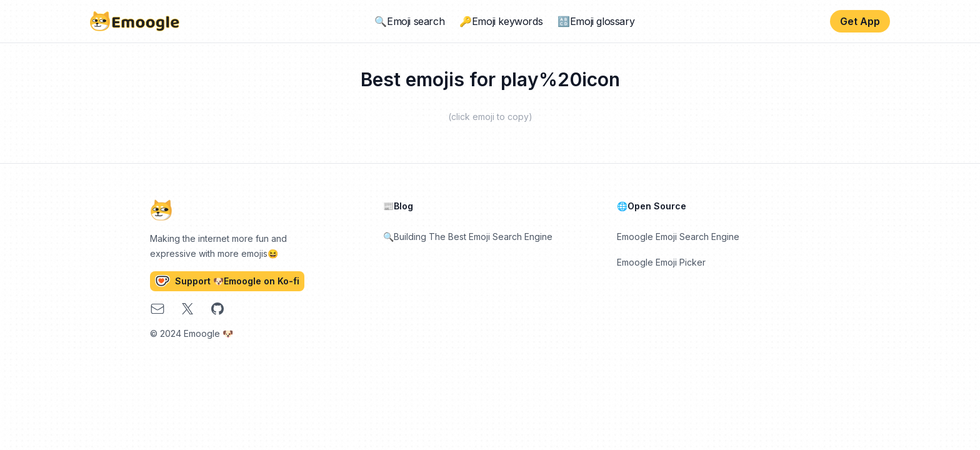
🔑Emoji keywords (501, 21)
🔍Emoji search (409, 21)
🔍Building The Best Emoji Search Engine (468, 237)
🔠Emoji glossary (596, 21)
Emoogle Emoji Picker (661, 262)
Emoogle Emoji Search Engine (678, 237)
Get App (860, 21)
